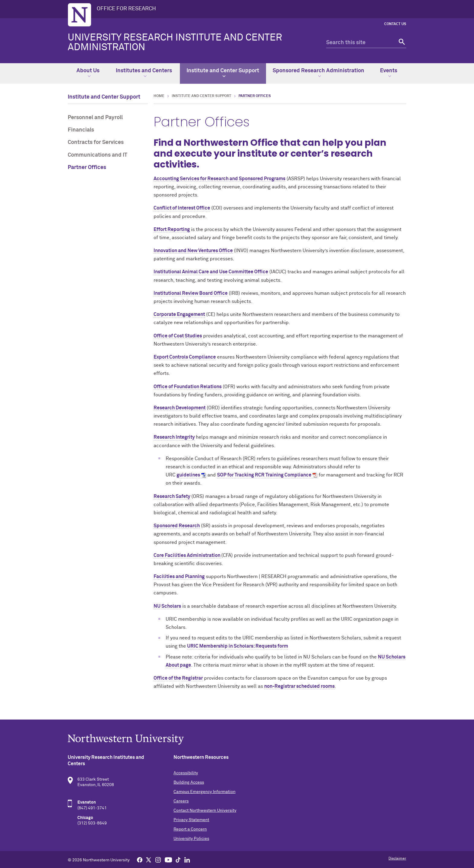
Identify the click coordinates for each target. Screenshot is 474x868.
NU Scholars (167, 606)
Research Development (180, 408)
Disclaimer (397, 859)
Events (389, 73)
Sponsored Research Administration (318, 73)
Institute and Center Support (223, 73)
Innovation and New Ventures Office (193, 251)
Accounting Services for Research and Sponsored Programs (219, 179)
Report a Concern (190, 829)
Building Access (189, 782)
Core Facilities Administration (187, 555)
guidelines (188, 475)
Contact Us (395, 24)
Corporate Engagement (179, 314)
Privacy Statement (191, 820)
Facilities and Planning (179, 577)
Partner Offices (87, 167)
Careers (181, 801)
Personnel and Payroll (95, 118)
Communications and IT (97, 155)
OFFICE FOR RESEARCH (126, 9)
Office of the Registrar (178, 678)
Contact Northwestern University (205, 811)
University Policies (191, 839)
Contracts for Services (96, 142)
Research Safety (172, 496)
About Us (88, 73)
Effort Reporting (172, 229)
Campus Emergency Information (205, 792)
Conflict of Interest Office (182, 208)
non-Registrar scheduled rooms (299, 686)
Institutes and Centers (144, 73)
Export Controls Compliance (185, 357)
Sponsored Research (177, 526)
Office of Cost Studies (178, 336)
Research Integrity (174, 437)
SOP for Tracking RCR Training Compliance (264, 475)
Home (159, 96)
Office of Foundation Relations (188, 387)
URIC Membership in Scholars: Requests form (238, 646)
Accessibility (186, 773)
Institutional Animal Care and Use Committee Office (211, 272)
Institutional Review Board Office (191, 293)
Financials (81, 130)
